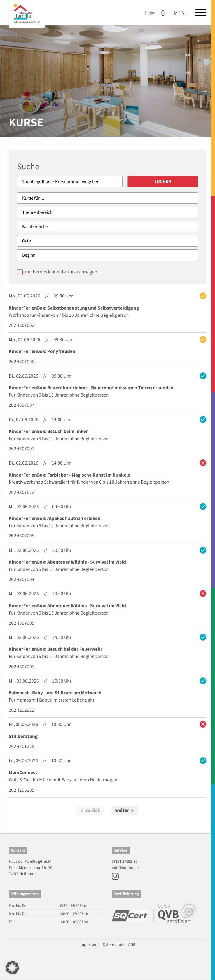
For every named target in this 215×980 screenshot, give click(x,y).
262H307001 (22, 449)
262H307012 (22, 492)
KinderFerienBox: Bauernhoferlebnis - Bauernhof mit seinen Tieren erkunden (91, 388)
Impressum (89, 945)
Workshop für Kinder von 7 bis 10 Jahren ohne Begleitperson (69, 315)
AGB (132, 945)
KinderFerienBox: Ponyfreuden (42, 352)
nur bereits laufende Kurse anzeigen (61, 272)
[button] (12, 968)
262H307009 (22, 667)
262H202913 (22, 710)
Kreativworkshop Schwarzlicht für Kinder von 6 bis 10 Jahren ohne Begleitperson (89, 482)
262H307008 (22, 536)
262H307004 (22, 580)
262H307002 (22, 326)
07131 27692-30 (125, 861)
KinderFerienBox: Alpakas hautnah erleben (55, 519)
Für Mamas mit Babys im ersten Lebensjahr (52, 700)
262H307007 (22, 405)
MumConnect (23, 773)
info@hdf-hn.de (125, 868)
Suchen (171, 182)
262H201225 (22, 747)
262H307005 (22, 623)
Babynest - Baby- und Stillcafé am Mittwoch (55, 693)
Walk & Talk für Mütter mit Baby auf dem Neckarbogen (63, 780)
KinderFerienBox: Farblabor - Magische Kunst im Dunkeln (70, 475)
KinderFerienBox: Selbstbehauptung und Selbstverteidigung (74, 308)
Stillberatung (23, 736)
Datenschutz (113, 945)
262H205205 (22, 790)
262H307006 (22, 362)
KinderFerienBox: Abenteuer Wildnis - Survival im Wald (67, 562)
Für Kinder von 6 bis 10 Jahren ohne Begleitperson (59, 395)
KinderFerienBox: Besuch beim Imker (48, 431)
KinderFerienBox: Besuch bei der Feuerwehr (56, 649)
